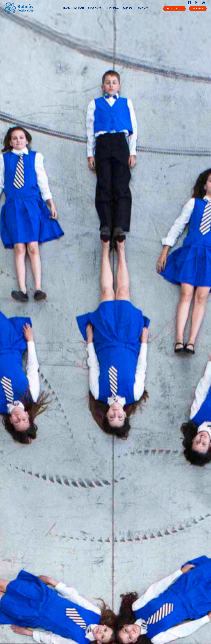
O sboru (79, 8)
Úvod (66, 8)
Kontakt (143, 8)
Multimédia (112, 8)
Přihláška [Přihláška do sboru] (198, 9)
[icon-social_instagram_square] (197, 3)
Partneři (128, 8)
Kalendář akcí (174, 9)
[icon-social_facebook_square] (190, 3)
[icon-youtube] (204, 3)
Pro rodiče (95, 8)
